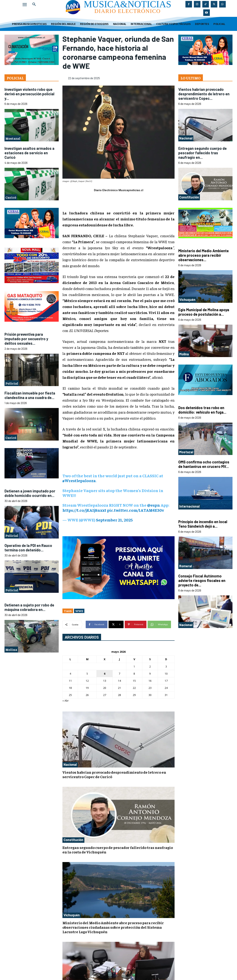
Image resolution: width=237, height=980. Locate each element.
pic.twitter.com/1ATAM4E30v (135, 510)
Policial (12, 383)
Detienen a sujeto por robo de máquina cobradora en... (29, 607)
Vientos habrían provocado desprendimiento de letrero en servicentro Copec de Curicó (114, 774)
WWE (79, 611)
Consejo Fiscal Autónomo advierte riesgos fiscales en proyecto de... (202, 580)
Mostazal (13, 138)
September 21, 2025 (114, 520)
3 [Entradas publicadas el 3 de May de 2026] (166, 666)
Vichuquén (72, 915)
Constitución (73, 840)
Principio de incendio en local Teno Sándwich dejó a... (203, 524)
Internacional (189, 506)
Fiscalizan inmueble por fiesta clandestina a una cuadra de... (30, 395)
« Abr (66, 701)
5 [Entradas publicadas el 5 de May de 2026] (87, 674)
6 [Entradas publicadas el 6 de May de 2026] (105, 674)
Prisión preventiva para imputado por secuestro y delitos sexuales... (26, 339)
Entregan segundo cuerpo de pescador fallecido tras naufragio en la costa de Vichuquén (118, 850)
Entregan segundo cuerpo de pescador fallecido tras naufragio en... (202, 153)
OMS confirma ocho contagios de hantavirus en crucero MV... (204, 464)
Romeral (186, 566)
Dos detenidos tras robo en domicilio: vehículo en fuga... (202, 410)
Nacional (70, 764)
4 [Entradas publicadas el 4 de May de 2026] (70, 674)
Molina (11, 649)
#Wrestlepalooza (79, 480)
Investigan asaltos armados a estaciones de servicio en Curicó (29, 153)
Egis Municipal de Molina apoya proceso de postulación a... (204, 312)
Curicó (11, 197)
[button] (34, 4)
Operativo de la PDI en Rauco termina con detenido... (28, 548)
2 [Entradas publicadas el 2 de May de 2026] (150, 666)
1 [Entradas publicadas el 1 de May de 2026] (134, 666)
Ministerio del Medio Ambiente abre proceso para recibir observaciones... (204, 255)
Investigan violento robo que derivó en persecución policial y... (29, 94)
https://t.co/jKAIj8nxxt (84, 510)
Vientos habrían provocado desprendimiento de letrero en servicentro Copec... (204, 94)
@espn (154, 505)
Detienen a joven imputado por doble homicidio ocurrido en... (30, 493)
